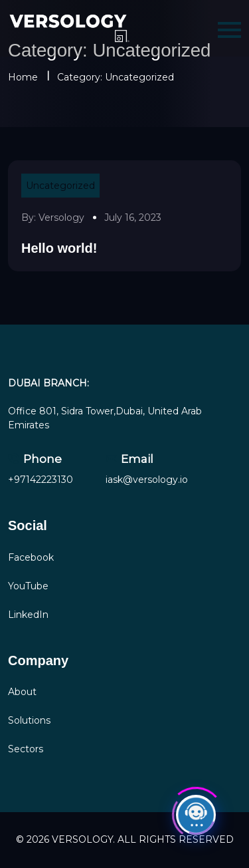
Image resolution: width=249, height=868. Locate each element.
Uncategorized (60, 186)
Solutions (29, 720)
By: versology (53, 217)
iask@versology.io (147, 480)
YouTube (28, 586)
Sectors (26, 749)
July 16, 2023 (133, 217)
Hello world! (59, 248)
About (22, 692)
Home (23, 77)
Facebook (31, 557)
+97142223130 (41, 480)
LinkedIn (28, 615)
